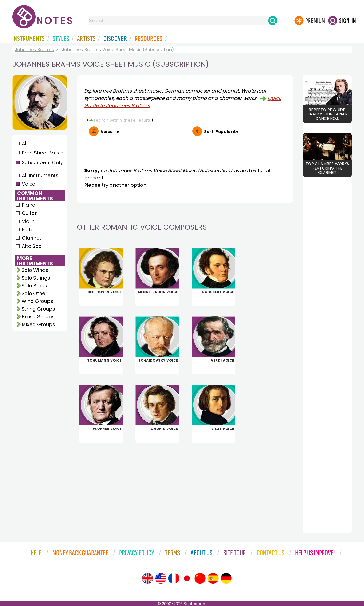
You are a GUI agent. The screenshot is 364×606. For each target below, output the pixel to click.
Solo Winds (35, 270)
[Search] (273, 21)
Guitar (29, 213)
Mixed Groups (38, 324)
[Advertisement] (185, 485)
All (25, 143)
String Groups (38, 309)
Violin (28, 221)
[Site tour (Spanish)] (213, 578)
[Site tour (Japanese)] (187, 578)
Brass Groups (38, 317)
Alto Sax (32, 246)
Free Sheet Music (43, 153)
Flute (28, 230)
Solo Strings (36, 278)
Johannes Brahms (34, 50)
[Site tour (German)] (226, 578)
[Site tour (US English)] (161, 578)
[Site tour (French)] (174, 578)
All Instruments (40, 175)
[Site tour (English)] (148, 578)
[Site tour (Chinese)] (200, 578)
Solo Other (34, 293)
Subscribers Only (42, 162)
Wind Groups (37, 301)
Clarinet (32, 238)
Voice (29, 184)
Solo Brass (34, 286)
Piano (29, 205)
